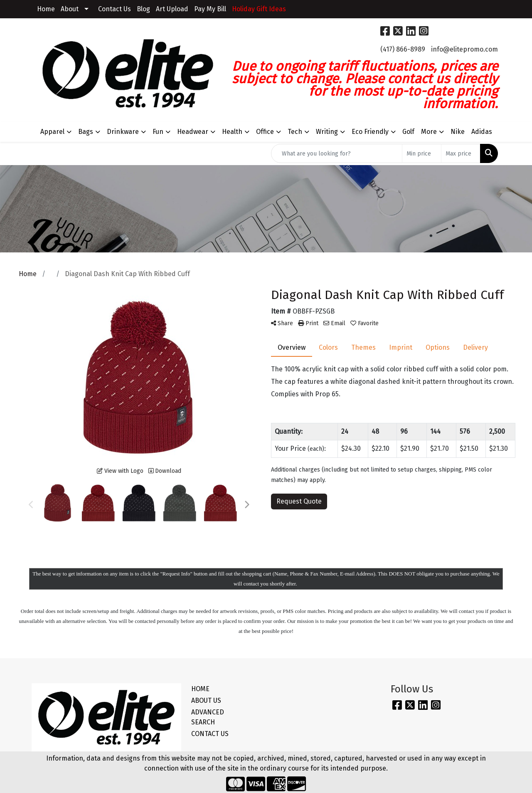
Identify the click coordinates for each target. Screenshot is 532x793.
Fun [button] (158, 132)
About (70, 9)
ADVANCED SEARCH (208, 717)
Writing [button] (327, 132)
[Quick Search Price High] (461, 153)
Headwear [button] (193, 132)
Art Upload (172, 9)
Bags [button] (86, 132)
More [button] (429, 132)
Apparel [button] (52, 132)
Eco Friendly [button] (370, 132)
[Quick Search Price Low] (422, 153)
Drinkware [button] (123, 132)
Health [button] (232, 132)
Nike (458, 132)
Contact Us (115, 9)
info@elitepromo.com (464, 49)
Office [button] (265, 132)
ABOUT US (206, 700)
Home (46, 9)
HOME (200, 689)
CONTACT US (210, 734)
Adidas (482, 132)
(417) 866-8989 (403, 49)
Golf (408, 132)
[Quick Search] (337, 153)
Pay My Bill (210, 9)
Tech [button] (295, 132)
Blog (143, 9)
